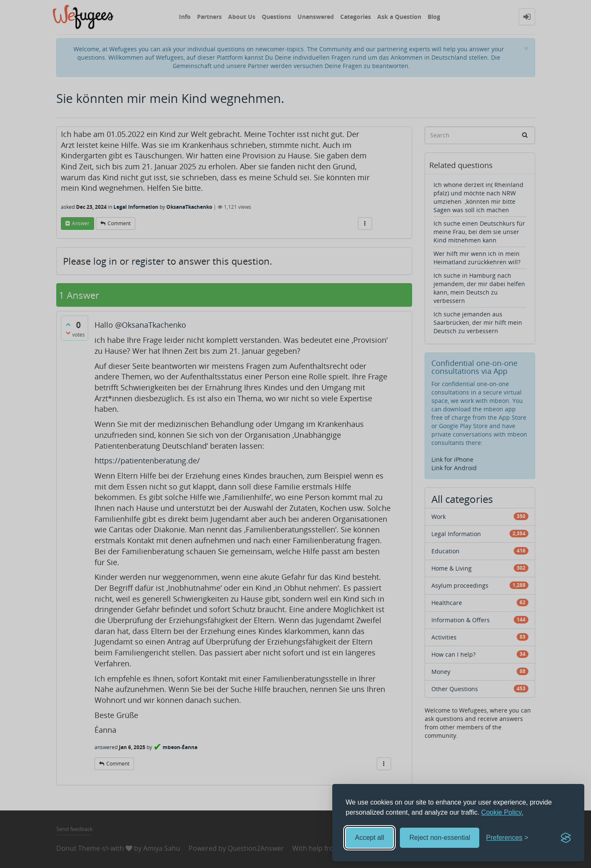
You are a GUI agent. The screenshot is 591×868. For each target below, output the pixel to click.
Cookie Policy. (502, 812)
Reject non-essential (440, 838)
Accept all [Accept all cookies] (369, 838)
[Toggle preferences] (507, 838)
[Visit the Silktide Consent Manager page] (566, 838)
